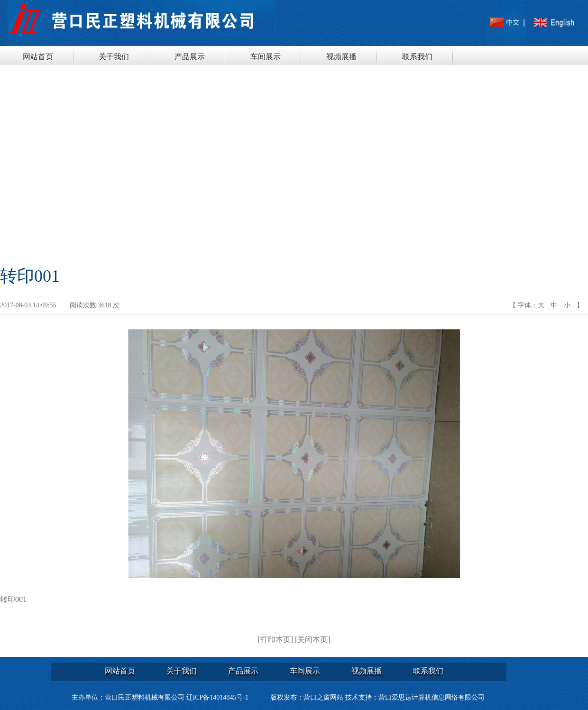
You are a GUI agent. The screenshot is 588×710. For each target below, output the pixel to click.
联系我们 (417, 57)
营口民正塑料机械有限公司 (145, 697)
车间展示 (266, 57)
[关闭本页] (313, 640)
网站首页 (38, 57)
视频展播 (341, 57)
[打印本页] (275, 640)
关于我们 (114, 57)
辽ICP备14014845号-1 (217, 697)
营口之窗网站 (323, 697)
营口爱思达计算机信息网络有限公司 (432, 697)
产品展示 (190, 57)
